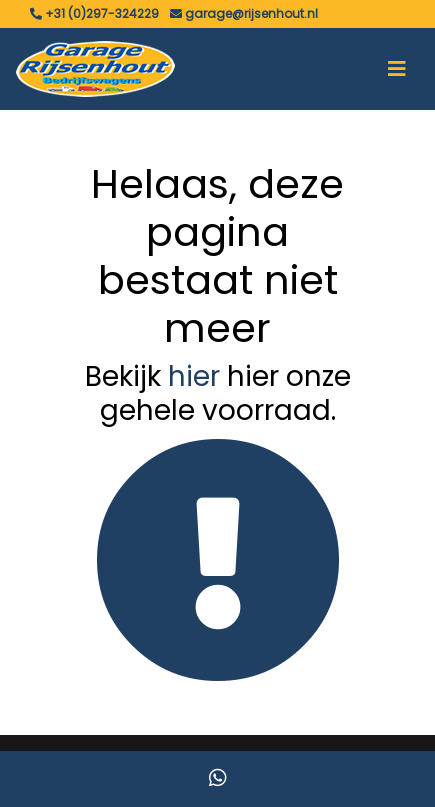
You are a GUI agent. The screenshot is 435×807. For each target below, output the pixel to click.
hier (194, 376)
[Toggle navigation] (397, 69)
